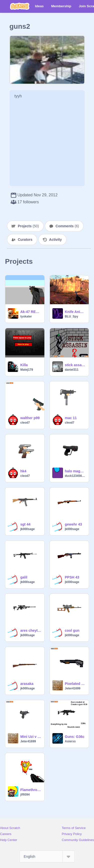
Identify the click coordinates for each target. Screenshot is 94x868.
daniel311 (72, 370)
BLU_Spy (72, 316)
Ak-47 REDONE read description (31, 312)
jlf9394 (25, 795)
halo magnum (75, 471)
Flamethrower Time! (31, 790)
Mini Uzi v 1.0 (31, 737)
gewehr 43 (73, 524)
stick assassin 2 (75, 365)
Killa (24, 365)
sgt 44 (25, 524)
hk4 (23, 471)
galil (24, 577)
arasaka (27, 684)
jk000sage (27, 529)
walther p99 (30, 418)
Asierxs (70, 741)
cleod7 (25, 423)
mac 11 (71, 418)
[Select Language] (47, 857)
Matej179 (27, 370)
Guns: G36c (75, 737)
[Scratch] (20, 6)
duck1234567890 (75, 476)
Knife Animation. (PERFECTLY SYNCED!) (75, 312)
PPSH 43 (72, 577)
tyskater (26, 316)
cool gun (72, 630)
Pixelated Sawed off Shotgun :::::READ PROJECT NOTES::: (75, 684)
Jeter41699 (73, 688)
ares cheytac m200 (31, 630)
